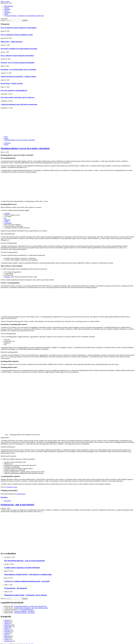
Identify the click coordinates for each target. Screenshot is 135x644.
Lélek (6, 635)
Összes (6, 145)
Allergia (7, 623)
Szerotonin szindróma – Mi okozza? (25, 611)
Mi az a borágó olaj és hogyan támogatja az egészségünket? (19, 28)
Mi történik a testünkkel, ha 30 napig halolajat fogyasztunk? (19, 49)
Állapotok (7, 622)
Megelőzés (7, 9)
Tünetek (7, 8)
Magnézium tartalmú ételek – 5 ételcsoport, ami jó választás (26, 595)
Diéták (6, 14)
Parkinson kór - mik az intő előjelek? (18, 505)
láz (5, 218)
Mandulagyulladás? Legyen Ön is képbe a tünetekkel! (25, 148)
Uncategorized (8, 641)
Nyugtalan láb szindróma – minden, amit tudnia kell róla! (30, 606)
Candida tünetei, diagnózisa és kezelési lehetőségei (22, 568)
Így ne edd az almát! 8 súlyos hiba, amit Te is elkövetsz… (18, 97)
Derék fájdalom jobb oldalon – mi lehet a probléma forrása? (31, 608)
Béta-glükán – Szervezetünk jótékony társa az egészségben (18, 69)
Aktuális (7, 620)
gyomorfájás (8, 223)
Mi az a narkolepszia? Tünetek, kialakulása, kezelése (17, 35)
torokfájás (7, 213)
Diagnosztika (8, 627)
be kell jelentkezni (20, 494)
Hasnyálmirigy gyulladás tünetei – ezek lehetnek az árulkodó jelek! (28, 574)
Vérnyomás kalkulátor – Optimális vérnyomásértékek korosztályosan (24, 16)
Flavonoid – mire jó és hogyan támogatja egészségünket (18, 63)
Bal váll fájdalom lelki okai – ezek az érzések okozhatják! (25, 561)
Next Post (4, 497)
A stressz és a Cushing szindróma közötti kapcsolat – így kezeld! (27, 581)
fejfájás (6, 221)
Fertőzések (7, 143)
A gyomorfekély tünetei (27, 609)
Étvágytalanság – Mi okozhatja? (16, 588)
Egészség (7, 630)
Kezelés (7, 11)
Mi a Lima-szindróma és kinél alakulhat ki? (14, 90)
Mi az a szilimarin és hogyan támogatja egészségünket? (17, 56)
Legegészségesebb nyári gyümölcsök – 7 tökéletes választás (18, 77)
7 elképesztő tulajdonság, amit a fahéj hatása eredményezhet (19, 104)
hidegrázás (7, 220)
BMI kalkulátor (9, 6)
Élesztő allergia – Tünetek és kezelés (12, 83)
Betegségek (8, 12)
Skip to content (5, 1)
